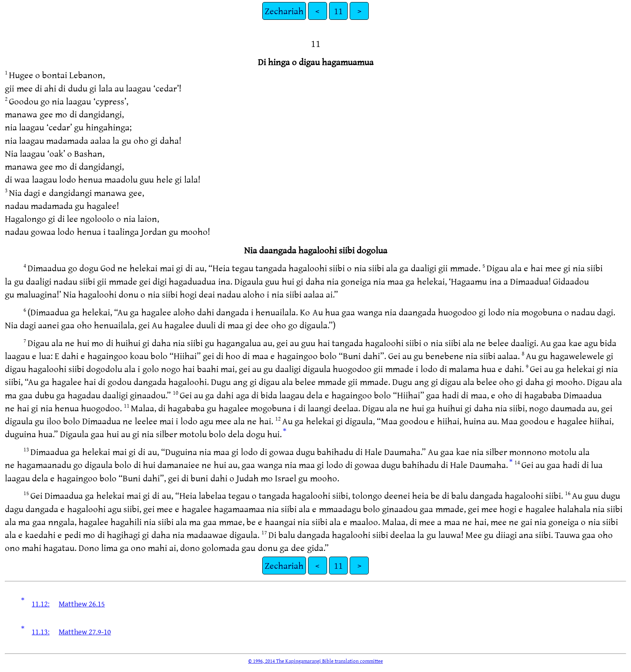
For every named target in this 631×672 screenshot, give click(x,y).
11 (338, 11)
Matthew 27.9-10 (85, 632)
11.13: (40, 632)
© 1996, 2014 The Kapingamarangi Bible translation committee (315, 661)
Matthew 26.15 (82, 604)
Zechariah (284, 11)
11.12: (40, 604)
